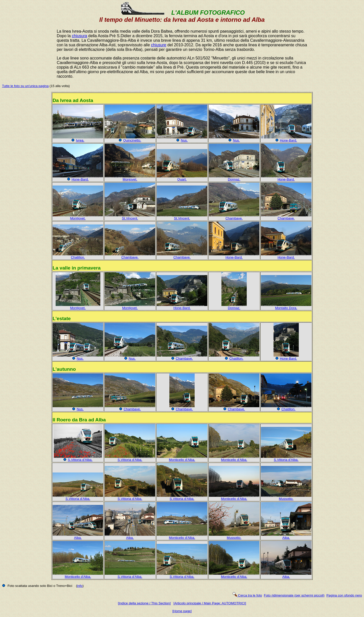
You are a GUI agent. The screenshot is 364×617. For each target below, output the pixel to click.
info (80, 586)
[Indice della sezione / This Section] (144, 603)
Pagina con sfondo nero (344, 595)
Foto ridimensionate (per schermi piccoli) (294, 595)
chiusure (158, 45)
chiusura (79, 36)
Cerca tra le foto (247, 595)
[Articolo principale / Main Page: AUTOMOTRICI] (210, 603)
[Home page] (182, 611)
